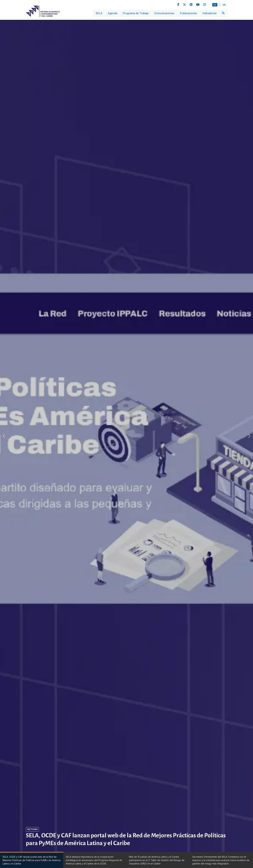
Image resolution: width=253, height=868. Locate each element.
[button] (249, 436)
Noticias (32, 829)
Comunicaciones (164, 13)
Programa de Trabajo (136, 13)
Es (215, 5)
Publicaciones (188, 13)
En (224, 5)
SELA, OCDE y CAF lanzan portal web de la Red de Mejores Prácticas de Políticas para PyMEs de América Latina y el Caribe (126, 839)
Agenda (112, 13)
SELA (99, 13)
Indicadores (209, 13)
